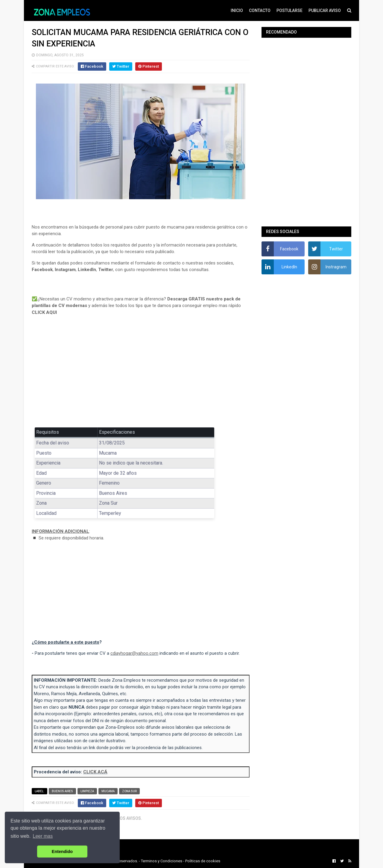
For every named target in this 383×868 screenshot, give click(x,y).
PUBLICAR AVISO (325, 10)
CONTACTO (260, 10)
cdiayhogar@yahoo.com (134, 653)
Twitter (106, 270)
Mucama (108, 791)
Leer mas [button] (43, 836)
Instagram (65, 270)
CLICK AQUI (44, 312)
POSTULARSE (289, 10)
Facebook (42, 270)
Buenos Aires (62, 791)
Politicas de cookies (203, 861)
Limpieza (87, 791)
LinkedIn (87, 270)
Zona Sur (129, 791)
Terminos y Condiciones (162, 861)
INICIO (237, 10)
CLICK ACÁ (95, 772)
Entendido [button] (62, 852)
